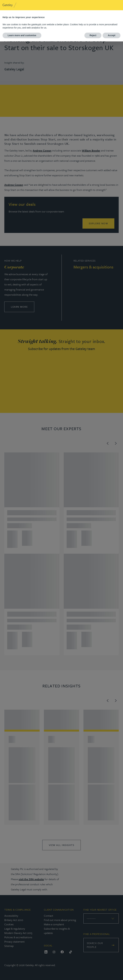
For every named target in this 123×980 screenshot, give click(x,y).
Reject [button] (93, 35)
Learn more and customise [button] (22, 35)
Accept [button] (112, 35)
